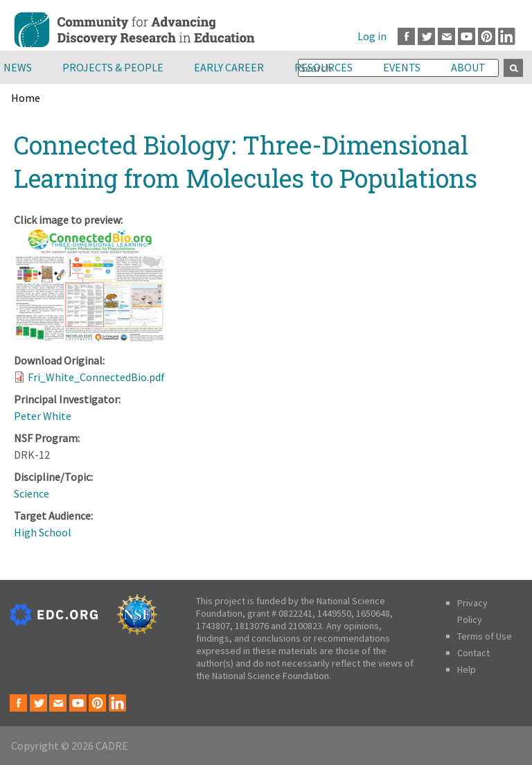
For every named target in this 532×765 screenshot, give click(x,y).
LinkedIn (507, 36)
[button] (90, 338)
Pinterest (487, 36)
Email (446, 36)
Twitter (426, 36)
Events (402, 67)
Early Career (229, 67)
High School (43, 532)
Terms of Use (485, 636)
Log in (372, 36)
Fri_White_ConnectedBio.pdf (96, 377)
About (468, 67)
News (18, 67)
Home (26, 98)
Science (32, 493)
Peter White (43, 416)
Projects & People (113, 67)
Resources (323, 67)
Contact (473, 653)
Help (467, 669)
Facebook (406, 36)
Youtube (467, 36)
